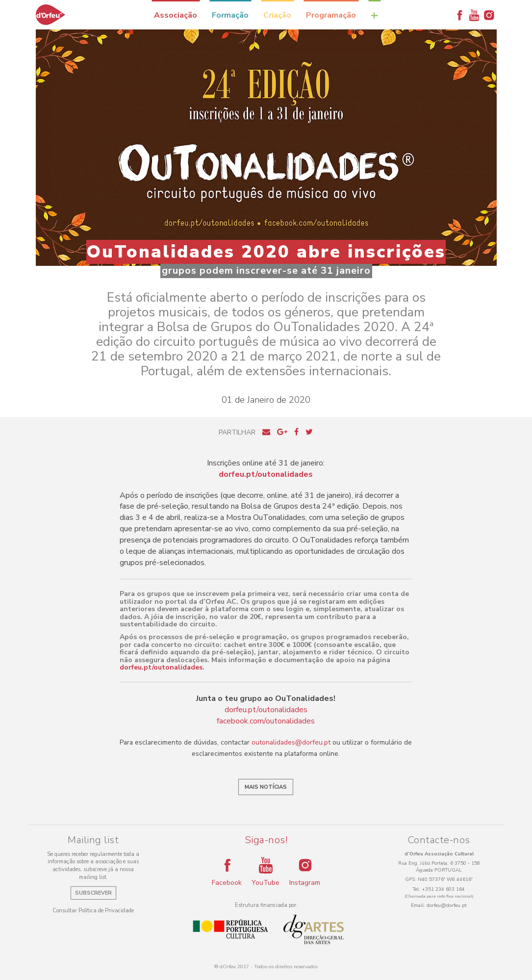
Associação (176, 15)
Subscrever (93, 893)
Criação (277, 15)
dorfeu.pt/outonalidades (161, 667)
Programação (331, 15)
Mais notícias (266, 787)
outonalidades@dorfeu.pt (291, 742)
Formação (230, 15)
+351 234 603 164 (443, 889)
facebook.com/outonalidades (266, 721)
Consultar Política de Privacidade (93, 911)
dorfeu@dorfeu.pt (447, 905)
